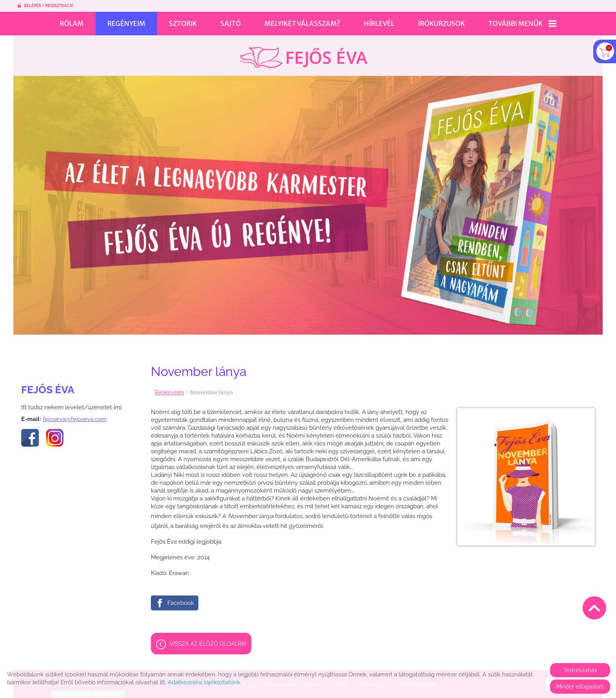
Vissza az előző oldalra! (208, 640)
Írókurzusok (441, 24)
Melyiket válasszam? (302, 24)
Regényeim (126, 24)
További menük (522, 24)
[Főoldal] (303, 54)
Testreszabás (580, 670)
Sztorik (183, 24)
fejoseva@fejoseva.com (75, 415)
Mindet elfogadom (580, 687)
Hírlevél (379, 24)
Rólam (72, 24)
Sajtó (231, 24)
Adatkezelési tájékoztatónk (204, 682)
